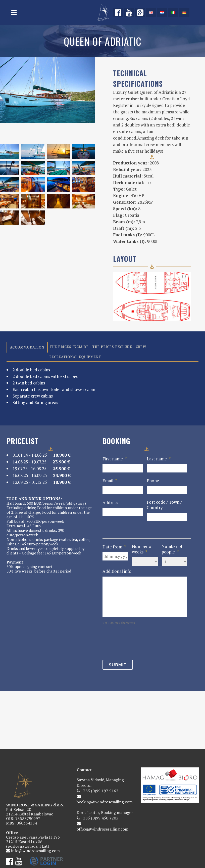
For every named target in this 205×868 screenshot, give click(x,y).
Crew (141, 347)
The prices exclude (112, 347)
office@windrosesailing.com (102, 786)
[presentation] (141, 641)
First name (115, 459)
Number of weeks (142, 549)
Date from (114, 547)
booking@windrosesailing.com (105, 758)
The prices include (69, 347)
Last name (159, 459)
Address (110, 503)
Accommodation (27, 347)
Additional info (117, 571)
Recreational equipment (75, 357)
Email (110, 481)
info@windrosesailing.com (35, 807)
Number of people (172, 549)
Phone (153, 481)
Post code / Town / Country (164, 505)
